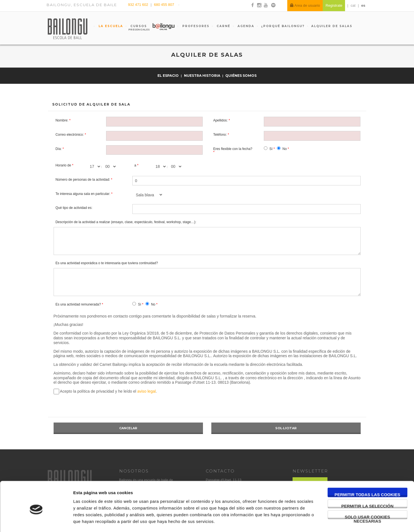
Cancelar (128, 428)
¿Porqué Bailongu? (283, 26)
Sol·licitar (286, 428)
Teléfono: (220, 135)
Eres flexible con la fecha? (233, 149)
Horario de (63, 165)
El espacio (168, 76)
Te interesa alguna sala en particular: (83, 194)
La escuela (110, 26)
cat (353, 5)
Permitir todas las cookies (367, 472)
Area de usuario (305, 5)
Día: (59, 149)
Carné (223, 26)
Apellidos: (221, 120)
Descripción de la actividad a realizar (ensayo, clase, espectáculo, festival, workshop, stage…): (126, 222)
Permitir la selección (368, 483)
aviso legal (147, 391)
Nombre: (62, 120)
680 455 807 (164, 5)
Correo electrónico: (70, 135)
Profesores (195, 26)
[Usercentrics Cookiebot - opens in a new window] (36, 521)
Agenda (245, 26)
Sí (271, 149)
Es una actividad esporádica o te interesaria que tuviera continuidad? (107, 263)
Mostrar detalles (300, 521)
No (285, 149)
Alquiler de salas (332, 26)
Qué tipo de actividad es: (74, 208)
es (363, 5)
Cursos (136, 28)
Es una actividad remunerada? (78, 304)
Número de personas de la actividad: (83, 180)
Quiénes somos (241, 76)
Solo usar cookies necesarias (368, 494)
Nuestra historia (203, 76)
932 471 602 (139, 5)
